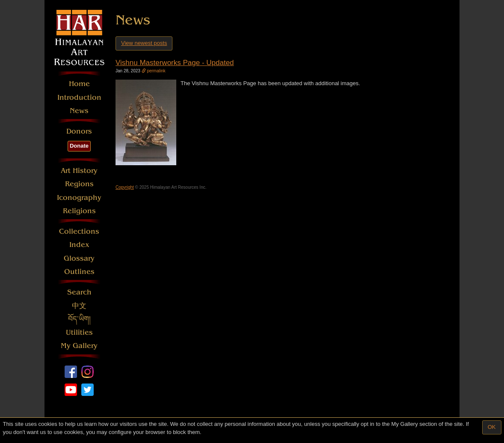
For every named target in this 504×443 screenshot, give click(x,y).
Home (79, 84)
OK (492, 427)
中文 (79, 306)
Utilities (79, 332)
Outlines (79, 272)
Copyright (125, 187)
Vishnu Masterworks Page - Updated (175, 63)
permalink (154, 71)
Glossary (79, 258)
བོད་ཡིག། (79, 319)
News (79, 111)
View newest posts (144, 43)
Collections (79, 231)
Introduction (79, 97)
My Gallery (79, 346)
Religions (79, 211)
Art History (79, 171)
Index (79, 245)
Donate (79, 146)
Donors (79, 131)
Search (79, 292)
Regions (79, 184)
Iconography (79, 198)
